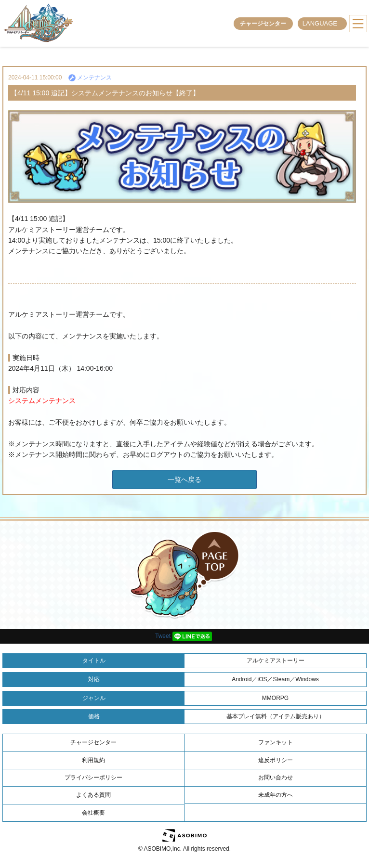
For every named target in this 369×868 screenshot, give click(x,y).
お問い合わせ (276, 777)
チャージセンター (263, 24)
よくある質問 (93, 795)
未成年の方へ (276, 795)
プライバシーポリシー (93, 777)
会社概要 (93, 813)
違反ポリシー (276, 760)
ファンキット (276, 742)
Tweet (163, 636)
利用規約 (93, 760)
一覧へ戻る (184, 479)
